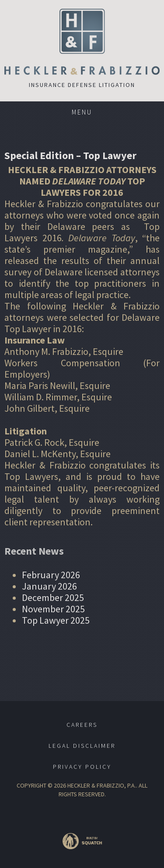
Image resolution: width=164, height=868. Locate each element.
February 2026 (51, 575)
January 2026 (49, 586)
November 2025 (53, 609)
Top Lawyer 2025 (56, 620)
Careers (82, 725)
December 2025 (53, 597)
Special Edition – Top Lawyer (70, 155)
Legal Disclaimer (82, 746)
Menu (82, 112)
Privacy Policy (82, 767)
